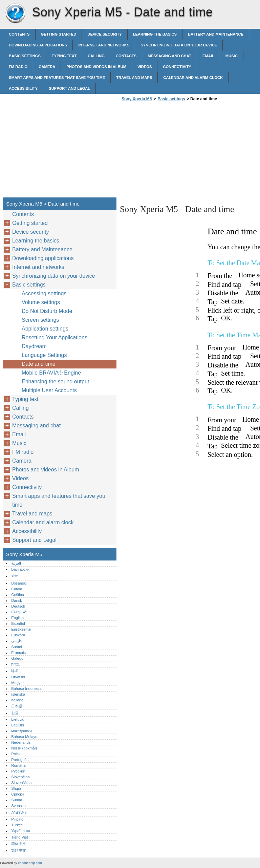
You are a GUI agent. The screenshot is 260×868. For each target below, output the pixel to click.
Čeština (18, 595)
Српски (17, 794)
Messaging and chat (169, 56)
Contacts (126, 56)
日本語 (17, 706)
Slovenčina (20, 777)
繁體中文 (19, 850)
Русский (18, 771)
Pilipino (17, 819)
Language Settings (44, 355)
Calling (96, 56)
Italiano (17, 700)
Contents (19, 34)
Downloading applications (38, 45)
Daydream (34, 346)
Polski (16, 754)
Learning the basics (155, 34)
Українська (21, 831)
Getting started (59, 34)
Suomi (17, 647)
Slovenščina (21, 783)
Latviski (17, 725)
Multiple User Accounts (49, 390)
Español (18, 623)
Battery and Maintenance (216, 34)
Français (18, 653)
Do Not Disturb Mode (47, 311)
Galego (17, 658)
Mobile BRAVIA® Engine (51, 373)
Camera (47, 67)
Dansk (17, 600)
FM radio (18, 67)
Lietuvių (18, 719)
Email (208, 56)
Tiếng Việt (19, 837)
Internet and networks (104, 45)
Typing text (64, 56)
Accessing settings (44, 293)
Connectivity (177, 67)
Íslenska (18, 694)
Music (232, 56)
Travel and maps (134, 78)
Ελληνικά (19, 612)
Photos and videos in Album (96, 67)
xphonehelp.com (30, 863)
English (17, 618)
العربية (16, 563)
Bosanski (19, 583)
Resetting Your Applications (55, 337)
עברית (16, 664)
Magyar (17, 683)
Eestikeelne (21, 629)
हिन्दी (15, 671)
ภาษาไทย (19, 812)
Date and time (39, 364)
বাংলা (15, 576)
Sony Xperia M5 (15, 14)
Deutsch (18, 606)
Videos (145, 67)
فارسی (16, 641)
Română (18, 765)
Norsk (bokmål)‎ (24, 748)
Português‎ (20, 760)
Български (20, 569)
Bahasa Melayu (24, 737)
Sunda (17, 800)
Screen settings (40, 320)
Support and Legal (69, 88)
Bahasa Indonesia (26, 689)
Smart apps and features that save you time (57, 78)
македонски (21, 731)
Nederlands (21, 742)
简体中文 (19, 844)
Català (17, 589)
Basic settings (25, 56)
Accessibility (23, 88)
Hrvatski (18, 677)
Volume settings (41, 302)
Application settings (45, 329)
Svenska (18, 806)
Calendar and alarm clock (193, 78)
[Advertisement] (177, 151)
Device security (104, 34)
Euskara (18, 635)
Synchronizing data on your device (179, 45)
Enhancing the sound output (55, 382)
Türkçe (17, 825)
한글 (15, 713)
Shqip (16, 788)
